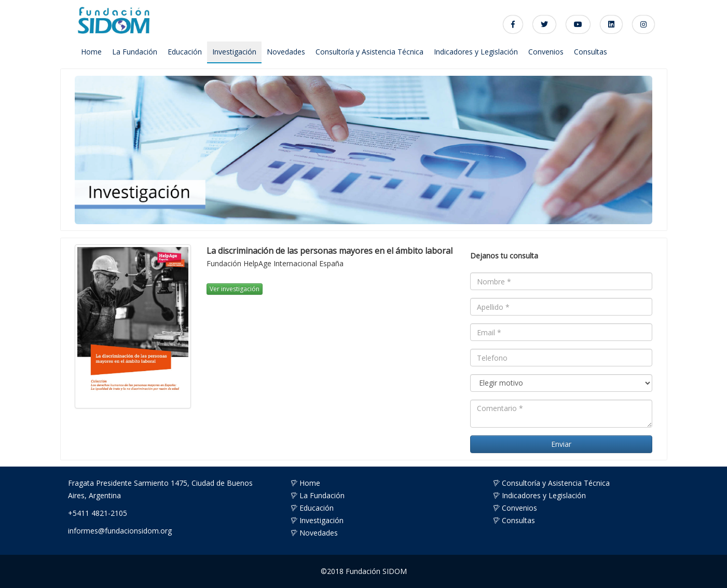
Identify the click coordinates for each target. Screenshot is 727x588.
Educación (185, 52)
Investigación (234, 52)
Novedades (286, 52)
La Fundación (135, 52)
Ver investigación (235, 289)
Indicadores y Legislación (476, 52)
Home (91, 52)
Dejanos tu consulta (504, 256)
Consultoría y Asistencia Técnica (369, 52)
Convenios (546, 52)
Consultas (591, 52)
